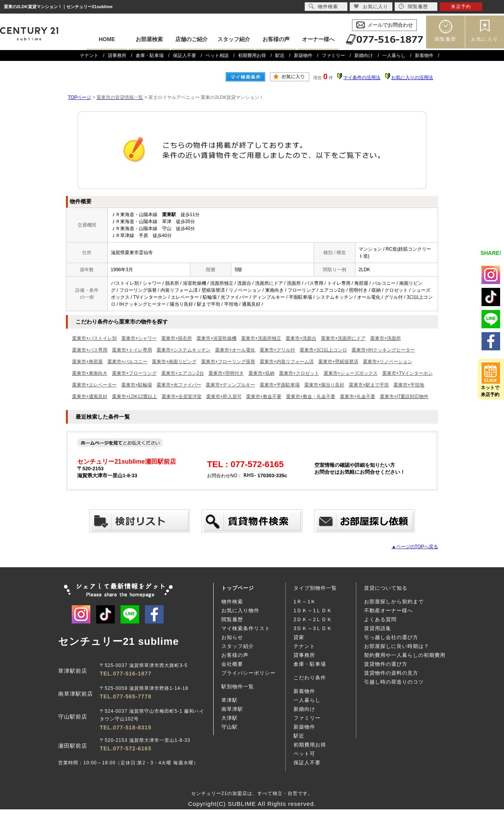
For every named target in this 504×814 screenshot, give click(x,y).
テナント (89, 55)
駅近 (280, 55)
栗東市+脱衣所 (177, 338)
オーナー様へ (318, 39)
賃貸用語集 (378, 628)
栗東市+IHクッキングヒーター (383, 350)
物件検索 (232, 602)
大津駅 (230, 718)
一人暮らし (394, 55)
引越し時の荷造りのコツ (394, 682)
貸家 (299, 637)
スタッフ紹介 (234, 39)
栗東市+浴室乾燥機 (217, 338)
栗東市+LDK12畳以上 (135, 397)
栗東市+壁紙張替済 (338, 362)
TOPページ (79, 97)
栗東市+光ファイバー (179, 385)
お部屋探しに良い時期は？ (397, 646)
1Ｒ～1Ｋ (305, 602)
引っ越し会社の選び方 (391, 637)
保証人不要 (185, 55)
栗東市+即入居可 (224, 397)
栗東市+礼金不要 (358, 397)
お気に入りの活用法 (412, 78)
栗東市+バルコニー (127, 362)
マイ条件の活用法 (362, 78)
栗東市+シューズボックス (351, 373)
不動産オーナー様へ (388, 610)
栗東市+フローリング (134, 373)
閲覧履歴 (445, 39)
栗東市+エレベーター (94, 385)
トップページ (238, 588)
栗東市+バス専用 (90, 350)
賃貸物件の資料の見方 (391, 673)
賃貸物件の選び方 (386, 664)
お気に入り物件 (240, 610)
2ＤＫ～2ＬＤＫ (313, 619)
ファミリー (333, 55)
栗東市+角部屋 (87, 362)
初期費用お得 (252, 55)
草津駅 (230, 700)
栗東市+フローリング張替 (228, 362)
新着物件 (424, 55)
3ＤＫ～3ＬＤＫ (313, 628)
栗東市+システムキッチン (184, 350)
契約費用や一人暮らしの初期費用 (405, 655)
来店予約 (461, 7)
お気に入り (485, 39)
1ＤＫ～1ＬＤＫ (313, 610)
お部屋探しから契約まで (394, 602)
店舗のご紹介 (192, 39)
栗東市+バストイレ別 (94, 338)
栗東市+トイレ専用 (132, 350)
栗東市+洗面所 (386, 338)
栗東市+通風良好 (90, 397)
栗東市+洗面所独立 (261, 338)
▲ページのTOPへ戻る (415, 547)
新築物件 (303, 55)
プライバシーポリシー (249, 673)
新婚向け (364, 55)
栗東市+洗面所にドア (343, 338)
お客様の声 (276, 39)
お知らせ (232, 637)
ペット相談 (217, 55)
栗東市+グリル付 (277, 350)
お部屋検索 (149, 39)
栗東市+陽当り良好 (324, 385)
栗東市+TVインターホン (407, 373)
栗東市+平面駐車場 (280, 385)
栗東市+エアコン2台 (183, 373)
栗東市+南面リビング (174, 362)
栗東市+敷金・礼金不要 (311, 397)
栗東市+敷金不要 (264, 397)
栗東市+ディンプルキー (230, 385)
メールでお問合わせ (390, 25)
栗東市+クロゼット (299, 373)
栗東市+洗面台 (301, 338)
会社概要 (232, 664)
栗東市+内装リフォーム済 (287, 362)
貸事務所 (117, 55)
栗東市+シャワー (139, 338)
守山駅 (230, 727)
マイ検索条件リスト (246, 628)
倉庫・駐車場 (150, 55)
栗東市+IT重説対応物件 (404, 397)
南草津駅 (232, 709)
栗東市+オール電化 (235, 350)
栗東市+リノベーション (387, 362)
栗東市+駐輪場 (137, 385)
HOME (107, 39)
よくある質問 (380, 619)
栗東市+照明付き (226, 373)
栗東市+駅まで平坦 (369, 385)
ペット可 (304, 754)
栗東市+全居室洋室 (182, 397)
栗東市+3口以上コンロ (323, 350)
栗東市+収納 (261, 373)
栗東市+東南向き (90, 373)
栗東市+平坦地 (409, 385)
